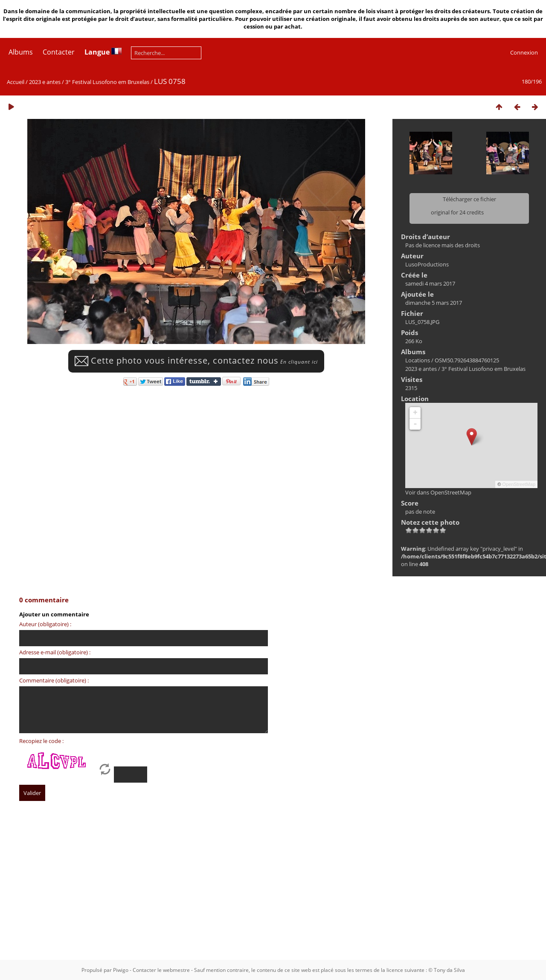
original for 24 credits (457, 212)
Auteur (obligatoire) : (45, 624)
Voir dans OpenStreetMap (438, 492)
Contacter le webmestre (161, 970)
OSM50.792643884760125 (467, 360)
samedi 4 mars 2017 (430, 283)
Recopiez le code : (41, 741)
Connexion (524, 52)
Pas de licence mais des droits (443, 245)
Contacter (59, 52)
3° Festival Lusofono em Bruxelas (107, 82)
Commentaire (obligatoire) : (54, 680)
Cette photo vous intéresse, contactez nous (196, 360)
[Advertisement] (262, 888)
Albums (21, 52)
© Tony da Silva (447, 970)
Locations (418, 360)
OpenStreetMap (519, 484)
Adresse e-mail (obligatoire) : (55, 652)
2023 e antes (45, 82)
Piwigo (121, 970)
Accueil (16, 82)
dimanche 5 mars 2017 (434, 303)
